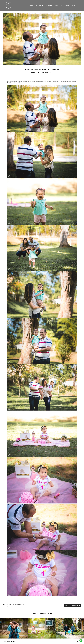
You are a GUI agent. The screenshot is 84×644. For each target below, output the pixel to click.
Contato (13, 642)
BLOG (57, 5)
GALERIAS (49, 5)
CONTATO (75, 5)
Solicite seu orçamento (73, 605)
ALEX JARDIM (65, 5)
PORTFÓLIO (39, 5)
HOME (31, 5)
